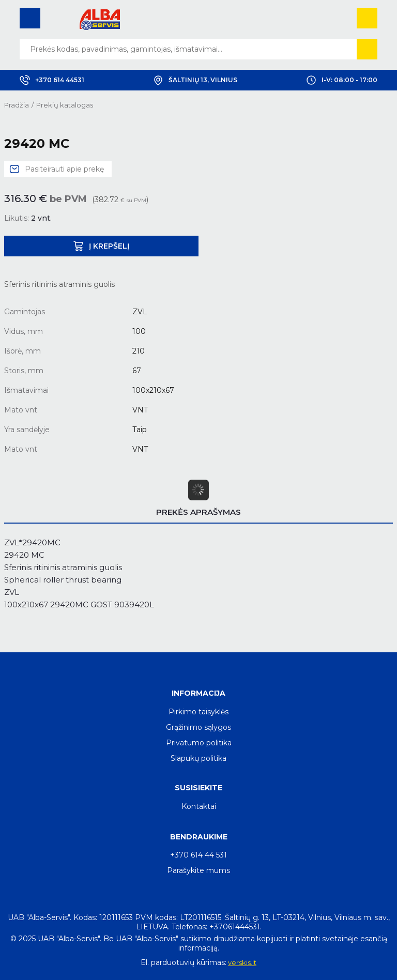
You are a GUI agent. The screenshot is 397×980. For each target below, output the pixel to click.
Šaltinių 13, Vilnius (195, 80)
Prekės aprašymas (198, 512)
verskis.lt (242, 962)
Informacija (198, 693)
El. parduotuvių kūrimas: (184, 962)
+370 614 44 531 (198, 855)
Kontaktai (199, 806)
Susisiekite (198, 788)
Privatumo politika (199, 743)
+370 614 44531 (52, 80)
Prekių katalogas (65, 105)
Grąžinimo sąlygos (198, 727)
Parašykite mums (198, 870)
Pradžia (17, 105)
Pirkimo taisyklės (198, 712)
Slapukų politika (198, 758)
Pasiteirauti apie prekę (64, 169)
